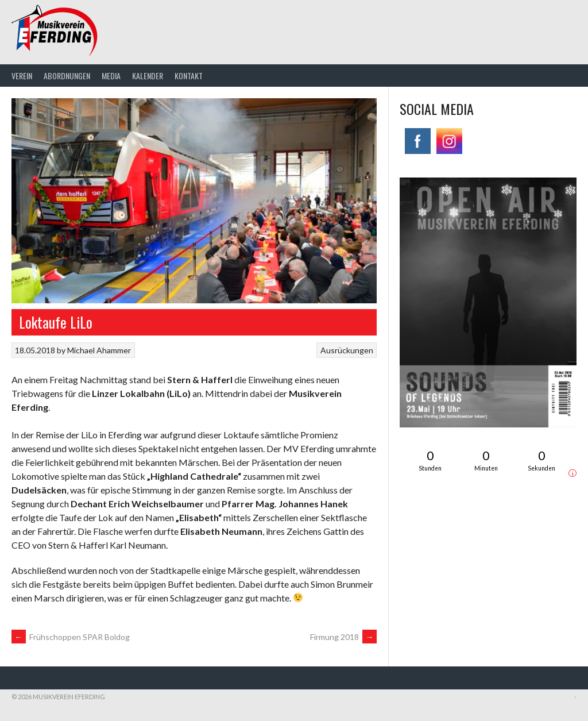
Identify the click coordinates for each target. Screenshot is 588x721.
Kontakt (189, 76)
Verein (22, 76)
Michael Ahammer (99, 350)
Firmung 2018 (343, 637)
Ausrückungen (347, 350)
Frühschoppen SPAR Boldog (71, 637)
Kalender (148, 76)
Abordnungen (67, 76)
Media (111, 76)
